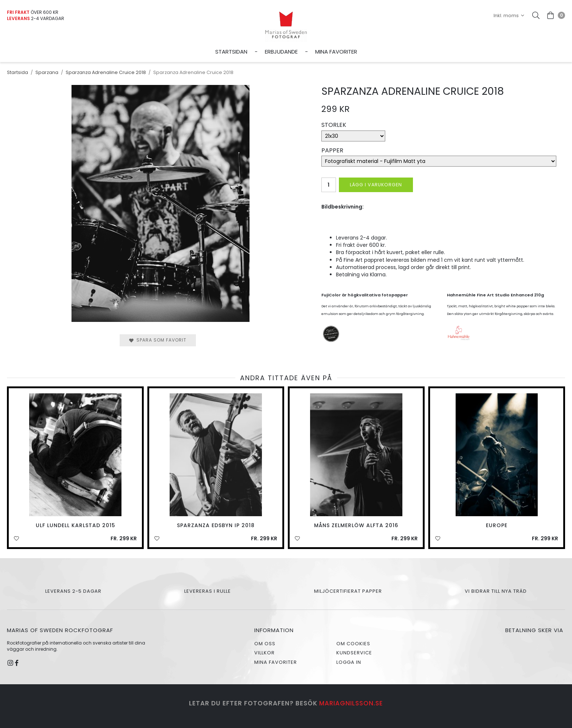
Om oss (265, 644)
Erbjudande (281, 52)
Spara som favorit (158, 340)
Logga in (349, 662)
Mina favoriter (336, 52)
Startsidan (231, 52)
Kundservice (354, 653)
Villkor (264, 653)
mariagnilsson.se (351, 703)
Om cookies (353, 644)
